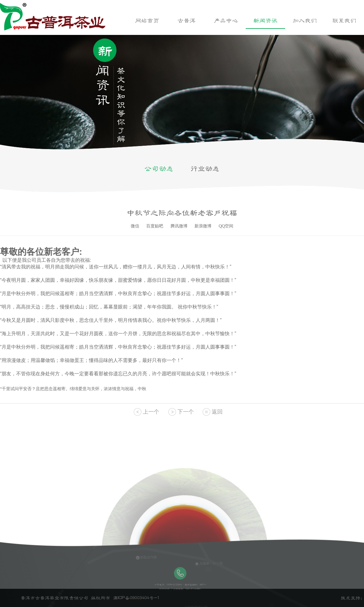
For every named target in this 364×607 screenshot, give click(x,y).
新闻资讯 (265, 21)
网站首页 (147, 21)
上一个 (151, 412)
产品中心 (226, 21)
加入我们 (305, 21)
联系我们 (344, 21)
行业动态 (205, 169)
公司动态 (159, 169)
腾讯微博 (179, 226)
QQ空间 (226, 226)
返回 (217, 412)
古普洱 (187, 21)
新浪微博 (203, 226)
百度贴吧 (155, 226)
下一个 (186, 412)
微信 (135, 226)
